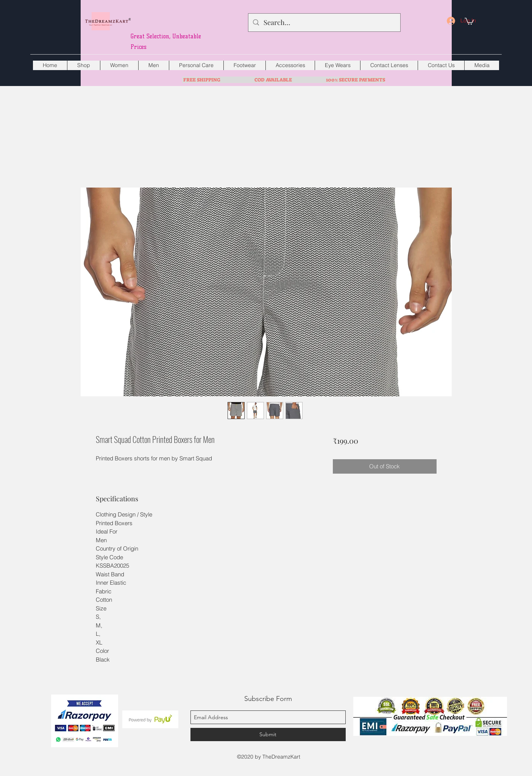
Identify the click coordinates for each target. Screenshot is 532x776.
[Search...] (324, 23)
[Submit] (268, 735)
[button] (469, 21)
